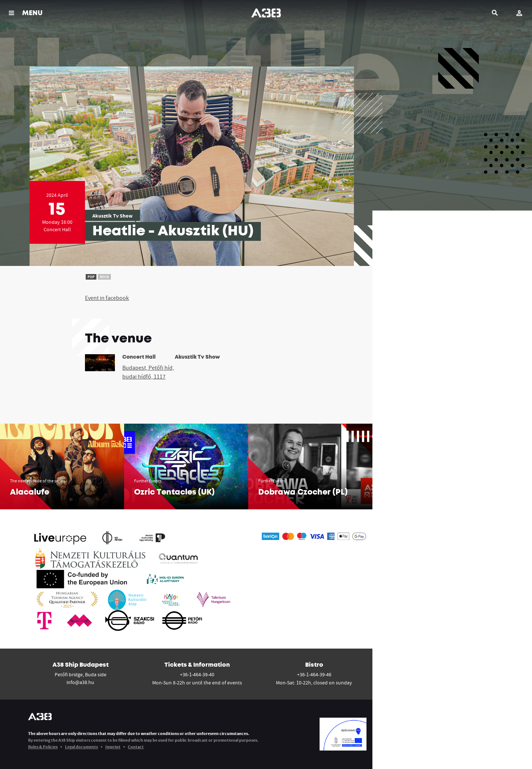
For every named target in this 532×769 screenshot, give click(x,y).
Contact (136, 747)
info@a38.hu (80, 682)
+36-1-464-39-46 (314, 674)
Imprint (113, 747)
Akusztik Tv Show (112, 216)
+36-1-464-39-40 (197, 674)
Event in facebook (107, 298)
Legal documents (81, 747)
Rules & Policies (43, 747)
